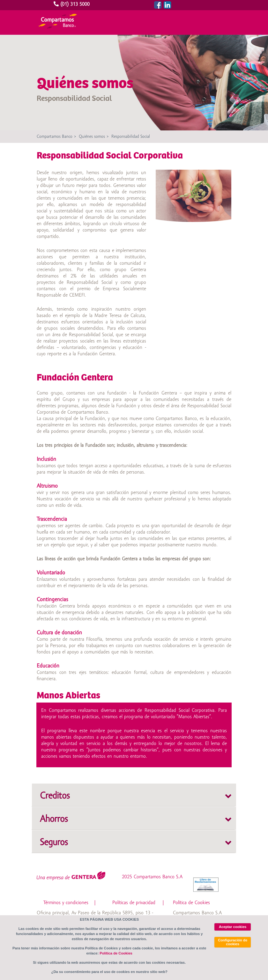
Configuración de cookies (233, 942)
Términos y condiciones (66, 903)
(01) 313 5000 (72, 4)
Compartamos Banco (55, 137)
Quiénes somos (92, 137)
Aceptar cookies (233, 927)
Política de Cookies (191, 903)
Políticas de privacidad (134, 903)
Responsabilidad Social (131, 137)
